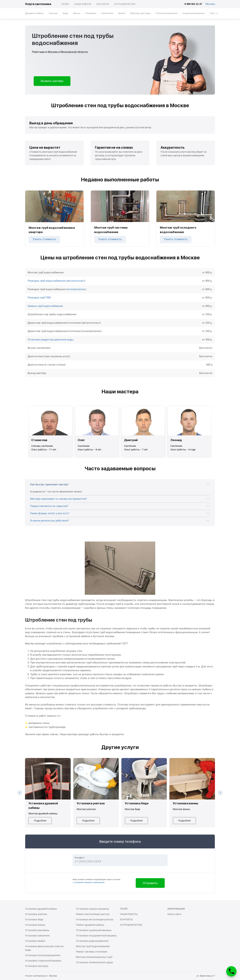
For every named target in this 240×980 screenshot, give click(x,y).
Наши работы (83, 4)
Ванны (77, 13)
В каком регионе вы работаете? (50, 521)
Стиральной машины (194, 13)
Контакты (103, 4)
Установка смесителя (37, 936)
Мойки (122, 13)
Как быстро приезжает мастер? (49, 484)
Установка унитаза (36, 914)
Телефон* (80, 858)
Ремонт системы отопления (92, 952)
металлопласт (76, 281)
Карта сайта (174, 914)
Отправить (150, 883)
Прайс (65, 4)
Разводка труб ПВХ (39, 298)
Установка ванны (35, 925)
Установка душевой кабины (41, 909)
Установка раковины (37, 930)
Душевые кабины (34, 13)
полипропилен (76, 289)
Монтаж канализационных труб (94, 957)
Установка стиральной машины (43, 961)
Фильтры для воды (140, 13)
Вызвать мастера (52, 81)
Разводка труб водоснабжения (46, 281)
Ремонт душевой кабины (90, 925)
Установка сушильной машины (94, 930)
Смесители (107, 13)
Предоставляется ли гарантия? (49, 506)
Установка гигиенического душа (94, 962)
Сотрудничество (125, 4)
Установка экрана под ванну (92, 909)
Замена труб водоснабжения (45, 306)
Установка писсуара (37, 966)
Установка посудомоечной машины (96, 936)
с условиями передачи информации (89, 882)
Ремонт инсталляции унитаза (93, 914)
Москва (210, 4)
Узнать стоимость (44, 239)
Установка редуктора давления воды (51, 340)
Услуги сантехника (38, 4)
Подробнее (40, 821)
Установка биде (34, 919)
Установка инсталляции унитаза (95, 919)
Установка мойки (35, 941)
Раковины (91, 13)
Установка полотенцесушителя (43, 955)
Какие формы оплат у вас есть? (50, 513)
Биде (66, 13)
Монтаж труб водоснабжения (93, 946)
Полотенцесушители (167, 13)
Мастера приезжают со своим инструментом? (59, 499)
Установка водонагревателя (92, 941)
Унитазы (53, 13)
